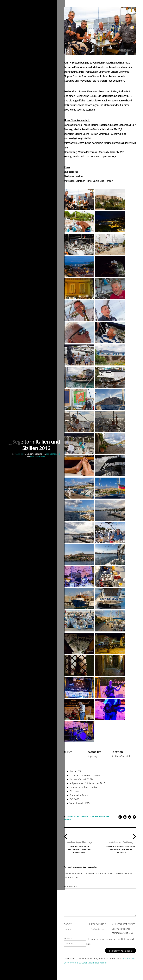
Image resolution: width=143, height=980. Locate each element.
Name (68, 927)
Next (74, 50)
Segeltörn (97, 819)
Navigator (86, 819)
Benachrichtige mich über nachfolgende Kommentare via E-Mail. (124, 931)
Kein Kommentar (37, 502)
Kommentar (71, 889)
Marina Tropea (74, 819)
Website (68, 941)
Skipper (67, 822)
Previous (68, 50)
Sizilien (106, 819)
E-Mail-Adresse (98, 927)
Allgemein (19, 499)
